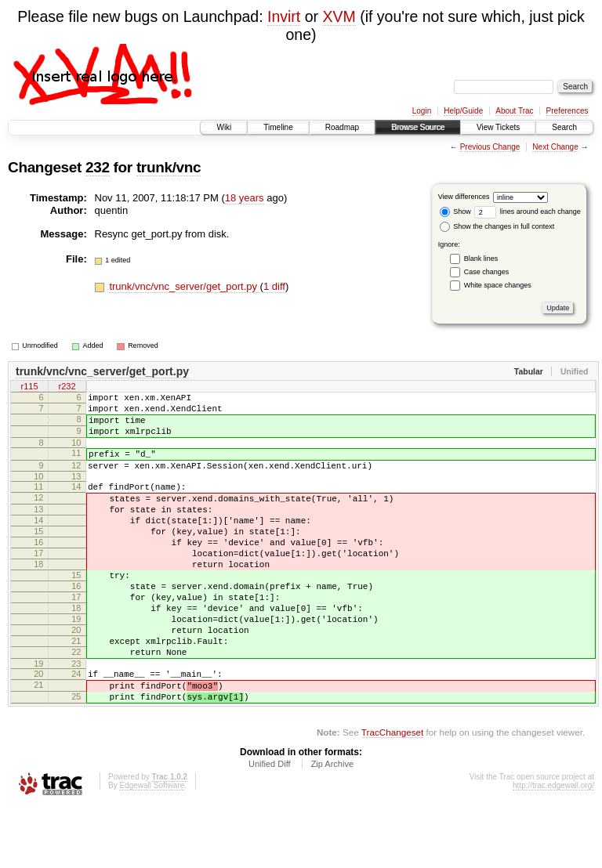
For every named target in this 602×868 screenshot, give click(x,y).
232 (98, 167)
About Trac (514, 111)
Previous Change (490, 147)
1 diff (274, 286)
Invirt (284, 16)
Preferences (568, 111)
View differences (464, 197)
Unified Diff (270, 825)
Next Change (555, 147)
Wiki (224, 127)
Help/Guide (463, 111)
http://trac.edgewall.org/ (553, 846)
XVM (339, 16)
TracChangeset (392, 793)
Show (455, 212)
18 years (245, 198)
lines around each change (528, 212)
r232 (67, 388)
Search (564, 127)
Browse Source (418, 127)
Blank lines (481, 259)
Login (422, 111)
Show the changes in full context (497, 226)
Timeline (278, 127)
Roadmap (342, 127)
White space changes (498, 285)
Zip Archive (332, 825)
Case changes (487, 272)
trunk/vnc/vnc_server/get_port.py (184, 286)
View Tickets (498, 127)
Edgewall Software (152, 846)
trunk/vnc (169, 167)
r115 (29, 388)
